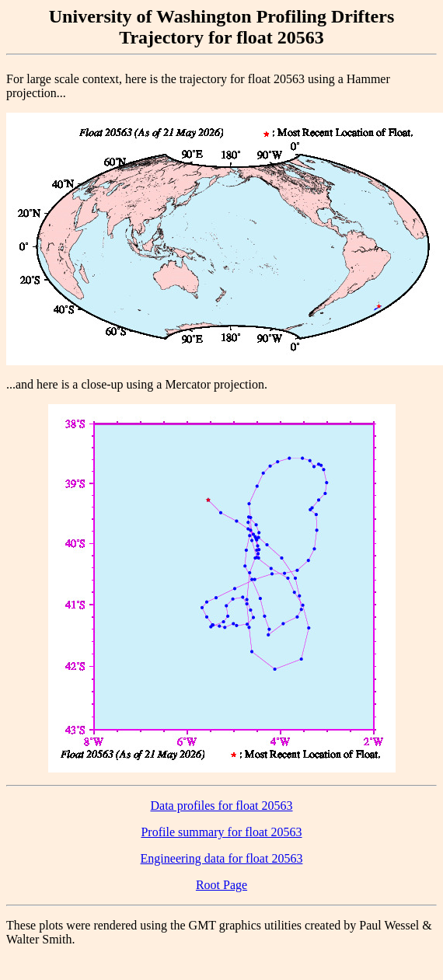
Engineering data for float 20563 (222, 858)
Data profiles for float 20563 (221, 806)
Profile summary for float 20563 (221, 832)
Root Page (221, 885)
